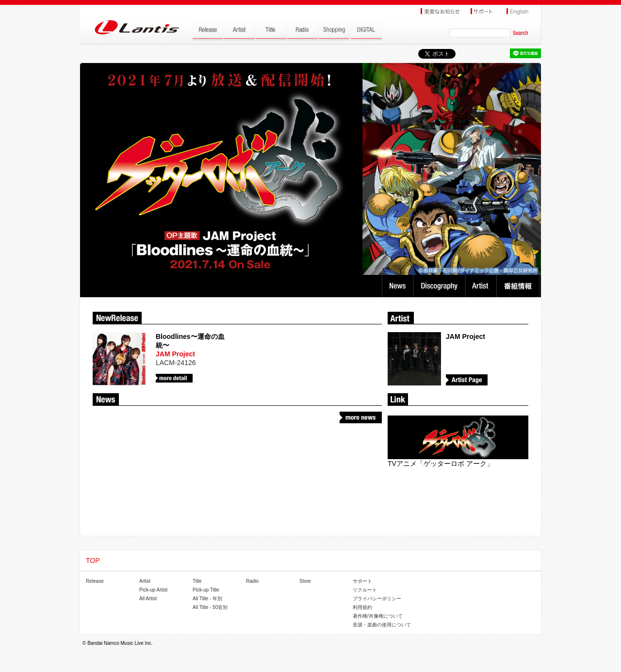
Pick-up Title (206, 590)
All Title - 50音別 (210, 607)
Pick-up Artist (153, 590)
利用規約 (362, 607)
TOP (93, 560)
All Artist (148, 599)
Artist (482, 286)
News (398, 286)
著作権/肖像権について (378, 616)
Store (305, 581)
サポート (362, 581)
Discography (440, 286)
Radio (252, 581)
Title (197, 581)
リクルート (365, 590)
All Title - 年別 (207, 599)
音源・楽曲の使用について (382, 625)
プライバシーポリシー (377, 599)
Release (95, 581)
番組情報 (519, 286)
